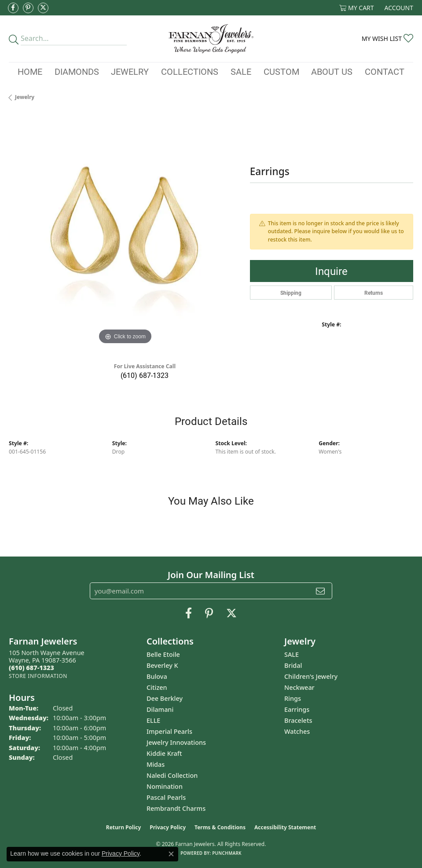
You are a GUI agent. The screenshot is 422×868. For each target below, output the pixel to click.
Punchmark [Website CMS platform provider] (227, 853)
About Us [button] (332, 71)
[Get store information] (38, 676)
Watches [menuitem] (297, 731)
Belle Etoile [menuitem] (163, 654)
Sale (241, 71)
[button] (357, 8)
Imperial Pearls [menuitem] (169, 731)
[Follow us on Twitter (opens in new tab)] (43, 8)
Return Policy (124, 827)
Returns (374, 293)
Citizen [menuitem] (157, 687)
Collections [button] (190, 71)
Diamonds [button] (77, 71)
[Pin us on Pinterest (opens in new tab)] (28, 8)
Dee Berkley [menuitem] (165, 698)
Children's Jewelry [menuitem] (311, 676)
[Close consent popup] (171, 854)
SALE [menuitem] (292, 654)
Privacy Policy (168, 827)
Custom (281, 71)
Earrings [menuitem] (297, 709)
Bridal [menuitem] (293, 665)
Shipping (291, 293)
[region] (125, 231)
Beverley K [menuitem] (162, 665)
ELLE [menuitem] (153, 720)
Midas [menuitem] (156, 764)
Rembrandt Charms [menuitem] (176, 808)
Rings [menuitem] (293, 698)
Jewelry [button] (130, 71)
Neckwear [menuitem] (299, 687)
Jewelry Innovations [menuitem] (176, 742)
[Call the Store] (31, 668)
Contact (385, 71)
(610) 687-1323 (145, 375)
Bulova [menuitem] (157, 676)
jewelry (25, 97)
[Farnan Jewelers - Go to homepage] (211, 39)
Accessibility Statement (285, 827)
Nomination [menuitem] (165, 786)
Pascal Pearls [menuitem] (166, 797)
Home (30, 71)
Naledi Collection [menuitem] (172, 775)
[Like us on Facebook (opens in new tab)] (13, 8)
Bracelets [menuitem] (298, 720)
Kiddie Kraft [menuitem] (164, 753)
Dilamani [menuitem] (160, 709)
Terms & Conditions (220, 827)
